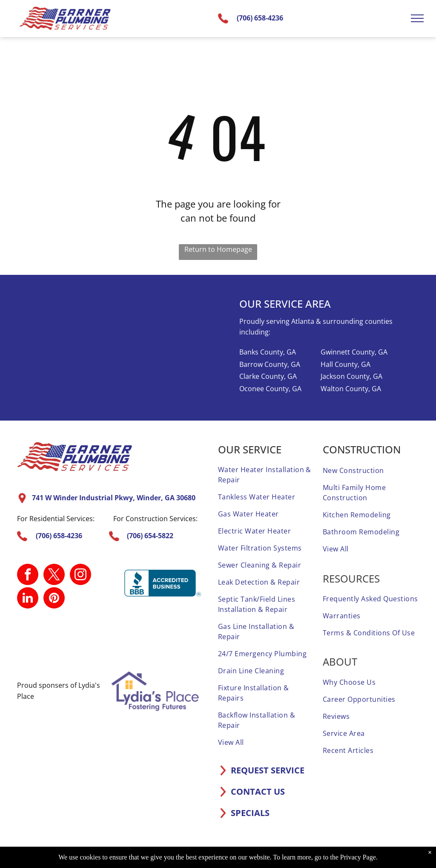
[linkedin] (28, 599)
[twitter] (54, 575)
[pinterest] (54, 599)
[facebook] (28, 575)
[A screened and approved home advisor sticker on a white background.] (180, 640)
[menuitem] (266, 475)
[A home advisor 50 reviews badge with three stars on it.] (109, 640)
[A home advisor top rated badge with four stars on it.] (38, 640)
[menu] (417, 18)
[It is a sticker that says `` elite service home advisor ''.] (144, 640)
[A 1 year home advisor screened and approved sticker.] (73, 640)
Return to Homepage (218, 249)
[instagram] (80, 575)
